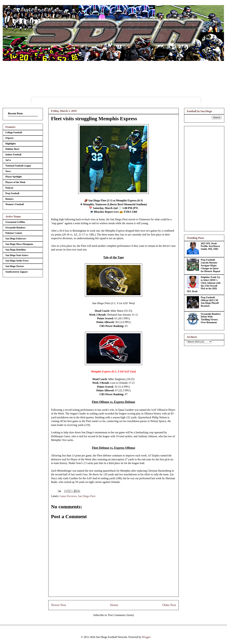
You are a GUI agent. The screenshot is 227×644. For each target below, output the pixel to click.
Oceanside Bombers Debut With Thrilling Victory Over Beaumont (211, 318)
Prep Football (12, 193)
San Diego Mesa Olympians (19, 244)
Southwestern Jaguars (17, 272)
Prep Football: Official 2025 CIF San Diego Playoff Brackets (210, 302)
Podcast (9, 188)
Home (114, 605)
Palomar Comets (14, 233)
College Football (14, 132)
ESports (9, 138)
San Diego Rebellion (16, 250)
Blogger (146, 637)
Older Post (169, 605)
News (8, 171)
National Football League (18, 166)
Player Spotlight (14, 177)
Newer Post (59, 605)
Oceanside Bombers (15, 228)
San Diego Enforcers (16, 239)
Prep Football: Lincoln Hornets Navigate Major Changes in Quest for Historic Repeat (211, 265)
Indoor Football (13, 155)
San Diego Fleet (87, 496)
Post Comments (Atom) (121, 615)
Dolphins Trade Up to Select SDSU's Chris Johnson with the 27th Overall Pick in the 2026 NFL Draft (204, 284)
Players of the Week (15, 182)
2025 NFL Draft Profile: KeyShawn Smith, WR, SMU (210, 246)
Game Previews (68, 496)
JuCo (8, 160)
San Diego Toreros (15, 266)
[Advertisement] (204, 178)
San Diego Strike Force (17, 261)
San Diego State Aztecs (17, 255)
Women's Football (15, 204)
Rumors (9, 199)
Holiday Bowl (12, 149)
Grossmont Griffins (15, 222)
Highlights (11, 144)
